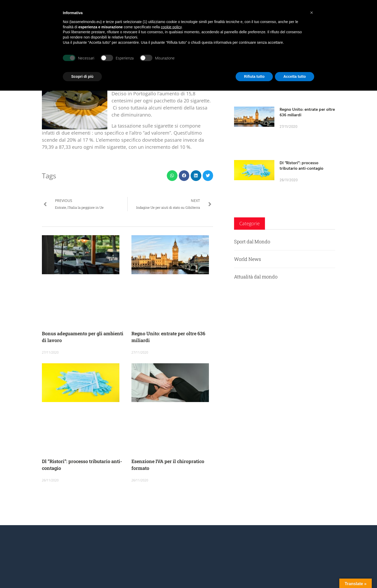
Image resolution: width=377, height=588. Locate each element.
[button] (172, 176)
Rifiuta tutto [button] (254, 76)
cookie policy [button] (171, 27)
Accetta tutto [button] (295, 76)
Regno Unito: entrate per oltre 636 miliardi (307, 112)
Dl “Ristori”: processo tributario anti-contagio (301, 165)
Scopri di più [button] (82, 76)
